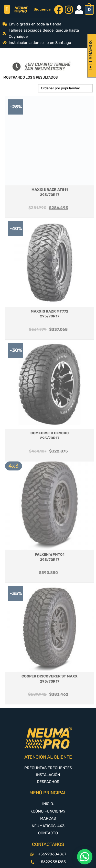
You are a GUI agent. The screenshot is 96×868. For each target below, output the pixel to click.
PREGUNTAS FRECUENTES (48, 768)
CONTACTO (48, 833)
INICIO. (48, 804)
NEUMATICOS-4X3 (48, 826)
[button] (7, 9)
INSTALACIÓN (48, 775)
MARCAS (48, 818)
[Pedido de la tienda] (65, 88)
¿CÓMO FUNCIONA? (48, 811)
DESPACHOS (48, 782)
